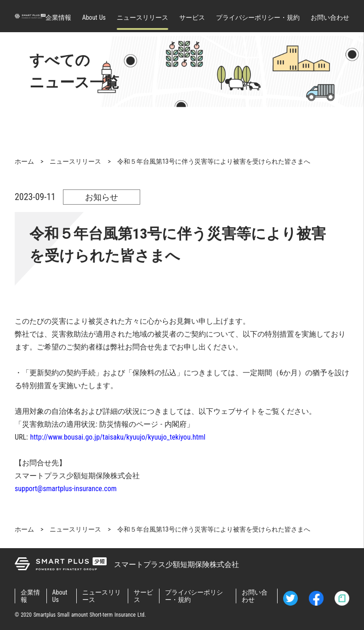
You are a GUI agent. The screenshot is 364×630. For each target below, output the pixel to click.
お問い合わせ (330, 17)
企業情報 (58, 17)
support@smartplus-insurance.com (66, 489)
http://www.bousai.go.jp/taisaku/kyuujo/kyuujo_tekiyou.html (118, 437)
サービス (192, 17)
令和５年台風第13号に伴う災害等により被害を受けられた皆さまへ (214, 161)
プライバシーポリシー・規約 (258, 17)
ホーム (24, 161)
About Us (94, 17)
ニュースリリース (142, 17)
